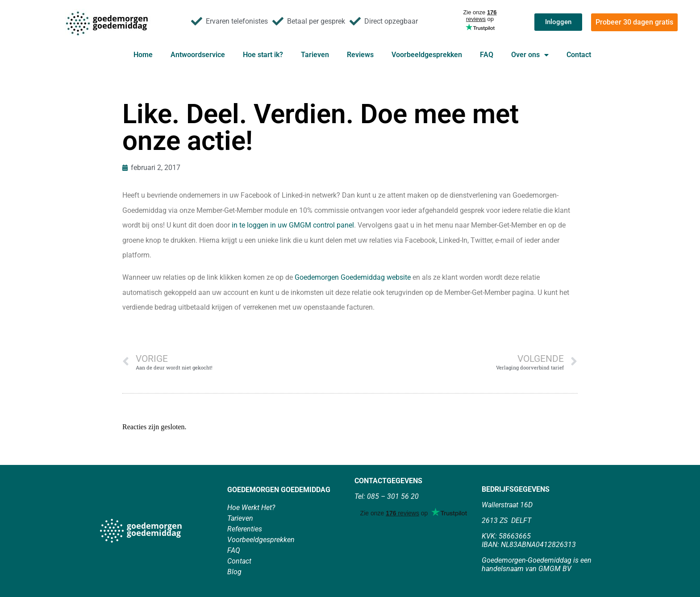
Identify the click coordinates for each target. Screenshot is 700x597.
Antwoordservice (198, 55)
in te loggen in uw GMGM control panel (293, 225)
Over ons (530, 55)
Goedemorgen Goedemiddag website (353, 277)
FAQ (487, 55)
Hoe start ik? (263, 55)
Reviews (360, 55)
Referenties (245, 529)
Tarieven (315, 55)
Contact (579, 55)
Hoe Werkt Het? (251, 508)
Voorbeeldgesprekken (427, 55)
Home (143, 55)
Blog (234, 572)
